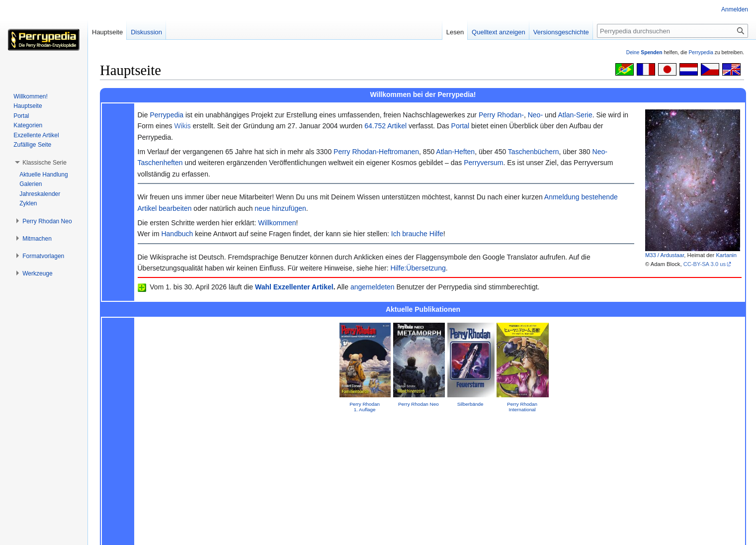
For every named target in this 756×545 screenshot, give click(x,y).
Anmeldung (562, 197)
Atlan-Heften (455, 152)
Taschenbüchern (534, 152)
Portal (461, 126)
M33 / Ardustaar (665, 255)
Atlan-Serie (575, 115)
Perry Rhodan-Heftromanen (376, 152)
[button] (44, 163)
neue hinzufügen (280, 208)
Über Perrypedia (158, 533)
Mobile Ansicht (240, 533)
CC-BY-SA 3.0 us (705, 264)
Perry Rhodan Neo (419, 404)
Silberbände (470, 404)
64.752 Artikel (385, 126)
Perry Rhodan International (522, 407)
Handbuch (177, 234)
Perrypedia (701, 52)
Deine (644, 52)
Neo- (535, 115)
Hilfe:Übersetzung (418, 268)
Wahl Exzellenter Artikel (294, 287)
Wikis (182, 126)
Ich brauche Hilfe (417, 234)
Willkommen (277, 223)
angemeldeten (373, 287)
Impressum (423, 434)
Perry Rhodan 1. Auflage (365, 407)
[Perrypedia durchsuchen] (672, 31)
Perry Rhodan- (501, 115)
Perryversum (483, 163)
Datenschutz (114, 533)
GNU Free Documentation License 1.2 (254, 517)
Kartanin (726, 255)
